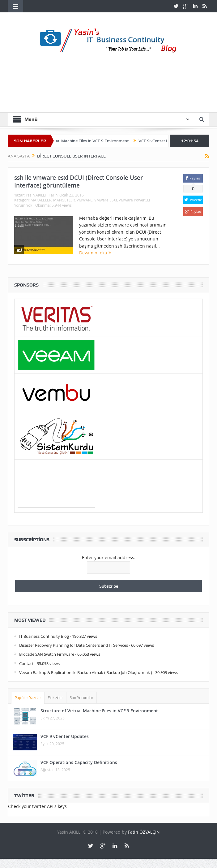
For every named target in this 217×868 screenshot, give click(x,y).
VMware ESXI (106, 200)
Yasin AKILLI (36, 195)
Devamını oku (95, 253)
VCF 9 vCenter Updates (65, 736)
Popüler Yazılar (28, 698)
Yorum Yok (23, 205)
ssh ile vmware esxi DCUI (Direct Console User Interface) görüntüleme (79, 181)
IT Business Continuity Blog (44, 636)
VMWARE (85, 200)
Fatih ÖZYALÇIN (144, 832)
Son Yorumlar (81, 698)
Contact (26, 663)
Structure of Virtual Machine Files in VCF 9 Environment (84, 141)
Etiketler (55, 698)
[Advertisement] (56, 492)
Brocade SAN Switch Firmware (47, 654)
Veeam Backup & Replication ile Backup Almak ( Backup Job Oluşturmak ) (86, 672)
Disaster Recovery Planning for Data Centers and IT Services (74, 645)
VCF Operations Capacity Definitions (79, 762)
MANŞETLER (64, 200)
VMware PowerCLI (134, 200)
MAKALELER (41, 200)
